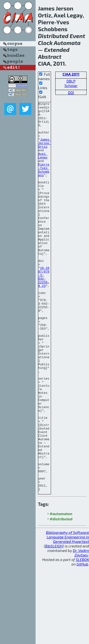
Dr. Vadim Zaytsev (81, 630)
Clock (45, 43)
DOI (71, 92)
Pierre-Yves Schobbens (44, 184)
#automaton (61, 591)
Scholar (71, 85)
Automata (67, 43)
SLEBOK (82, 637)
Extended (57, 50)
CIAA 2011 (71, 74)
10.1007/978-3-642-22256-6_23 (44, 312)
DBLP (71, 81)
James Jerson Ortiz (45, 151)
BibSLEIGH (54, 624)
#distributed (61, 597)
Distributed (53, 36)
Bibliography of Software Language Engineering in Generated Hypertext (67, 615)
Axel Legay (43, 166)
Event (77, 36)
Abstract (50, 56)
